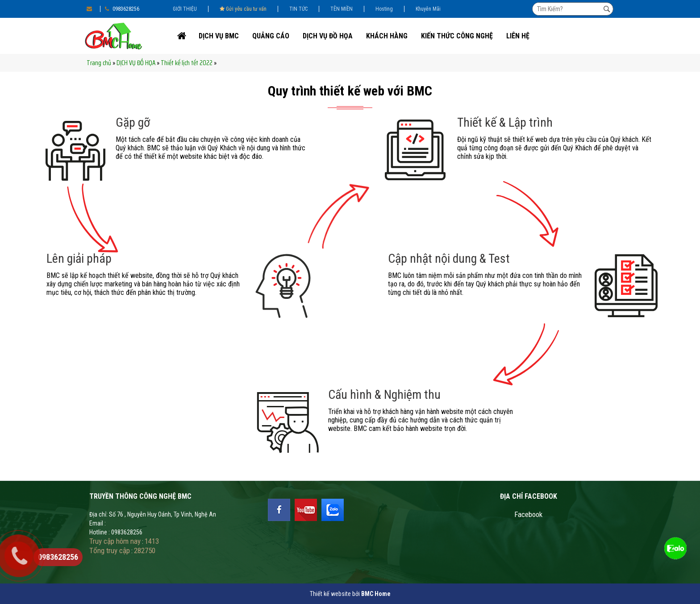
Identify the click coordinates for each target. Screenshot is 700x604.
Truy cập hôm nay (115, 541)
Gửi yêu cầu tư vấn (243, 9)
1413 (152, 541)
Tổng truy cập (110, 550)
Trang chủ (99, 63)
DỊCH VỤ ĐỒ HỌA (328, 36)
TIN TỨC (298, 9)
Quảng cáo (271, 36)
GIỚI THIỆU (185, 9)
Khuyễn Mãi (428, 9)
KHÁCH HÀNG (387, 36)
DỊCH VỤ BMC (219, 36)
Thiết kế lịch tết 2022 (187, 63)
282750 (145, 550)
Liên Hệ (518, 36)
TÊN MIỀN (342, 9)
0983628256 (122, 9)
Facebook (528, 514)
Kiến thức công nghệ (457, 36)
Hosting (384, 9)
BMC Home (376, 594)
